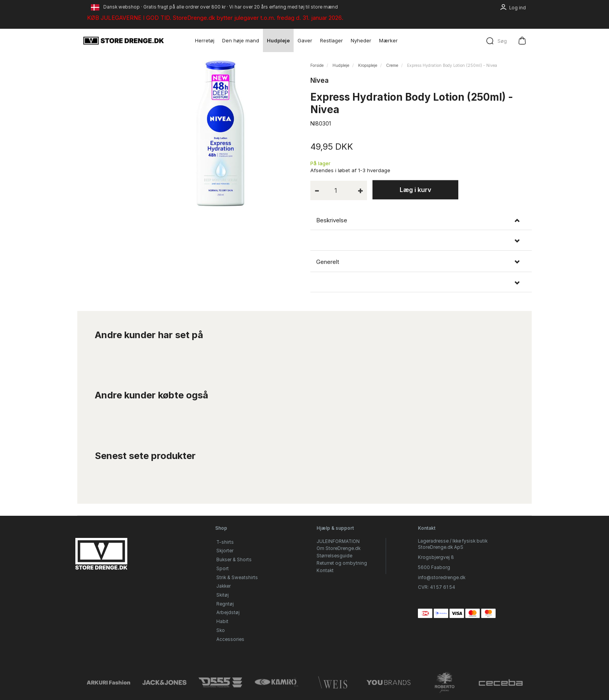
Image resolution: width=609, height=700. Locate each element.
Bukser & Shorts (234, 560)
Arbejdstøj (228, 613)
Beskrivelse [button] (332, 220)
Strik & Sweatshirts (237, 578)
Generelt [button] (328, 262)
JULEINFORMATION (338, 541)
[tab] (421, 220)
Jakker (224, 586)
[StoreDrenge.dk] (124, 40)
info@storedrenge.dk (442, 578)
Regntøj (225, 604)
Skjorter (225, 551)
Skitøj (223, 595)
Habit (222, 621)
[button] (421, 241)
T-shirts (225, 542)
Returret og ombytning (342, 563)
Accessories (230, 639)
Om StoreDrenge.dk (338, 548)
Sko (221, 630)
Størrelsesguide (334, 556)
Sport (223, 569)
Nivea (319, 80)
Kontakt (325, 571)
